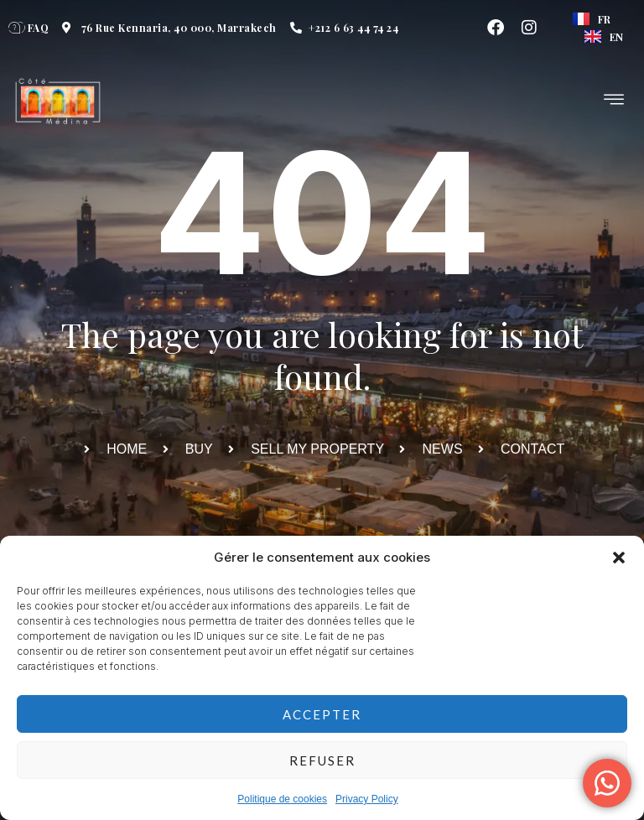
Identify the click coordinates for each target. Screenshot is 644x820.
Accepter (322, 714)
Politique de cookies (282, 799)
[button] (619, 558)
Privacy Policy (367, 799)
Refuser (322, 760)
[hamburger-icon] (615, 101)
